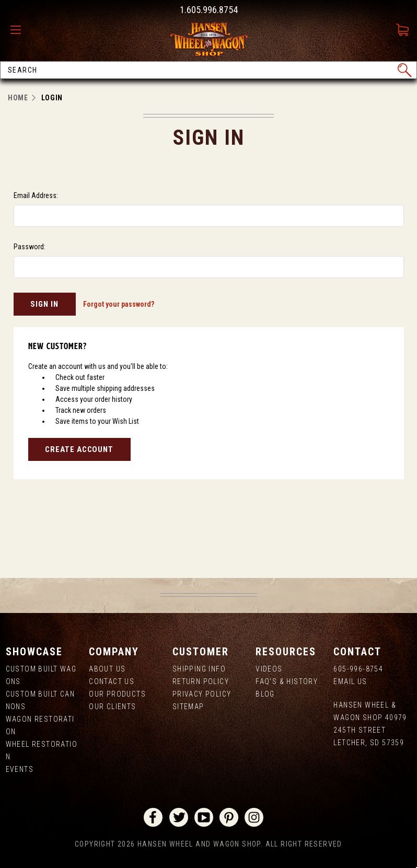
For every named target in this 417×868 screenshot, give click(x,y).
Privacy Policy (202, 694)
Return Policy (201, 681)
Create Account (79, 449)
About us (107, 669)
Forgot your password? (119, 304)
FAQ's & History (287, 681)
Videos (269, 669)
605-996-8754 (358, 669)
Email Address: (36, 195)
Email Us (350, 681)
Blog (265, 694)
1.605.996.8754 (209, 10)
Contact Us (112, 681)
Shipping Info (199, 669)
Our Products (117, 694)
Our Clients (112, 707)
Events (20, 769)
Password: (30, 247)
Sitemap (188, 707)
